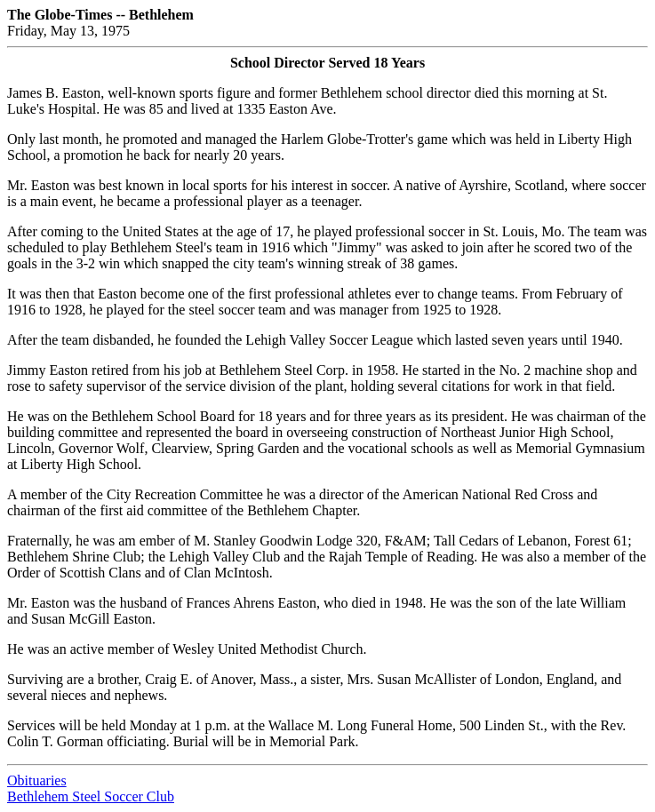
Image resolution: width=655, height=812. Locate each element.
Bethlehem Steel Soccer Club (91, 796)
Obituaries (37, 780)
